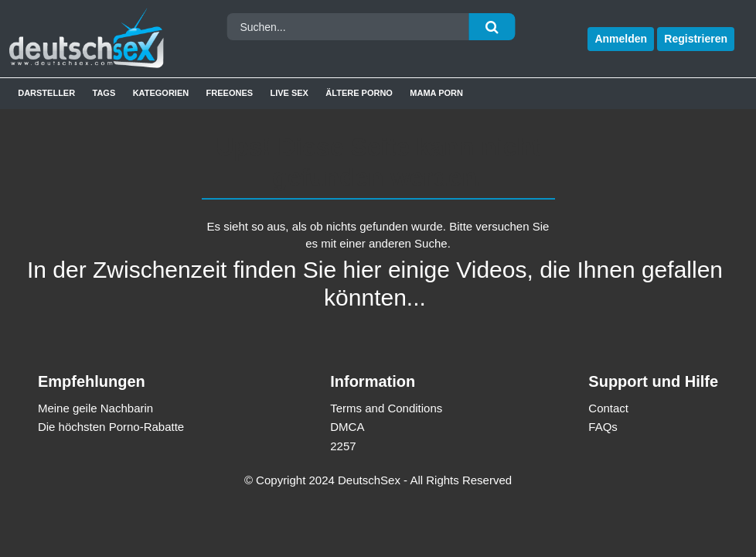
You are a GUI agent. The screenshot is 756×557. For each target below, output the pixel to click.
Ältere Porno (359, 93)
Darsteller (46, 93)
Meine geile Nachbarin (95, 408)
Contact (608, 408)
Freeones (230, 93)
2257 (343, 446)
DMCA (347, 427)
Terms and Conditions (386, 408)
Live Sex (289, 93)
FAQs (603, 427)
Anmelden (621, 39)
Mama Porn (436, 93)
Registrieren (696, 39)
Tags (104, 93)
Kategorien (161, 93)
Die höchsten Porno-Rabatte (111, 427)
